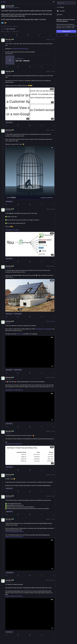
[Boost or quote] (17, 35)
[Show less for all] (54, 2)
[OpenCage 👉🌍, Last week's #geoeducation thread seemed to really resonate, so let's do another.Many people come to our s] (28, 21)
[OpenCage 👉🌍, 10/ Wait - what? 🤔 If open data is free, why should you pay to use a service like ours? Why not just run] (28, 483)
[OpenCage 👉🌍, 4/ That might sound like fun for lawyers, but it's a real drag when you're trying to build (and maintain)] (28, 167)
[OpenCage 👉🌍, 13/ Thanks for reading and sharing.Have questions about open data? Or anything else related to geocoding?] (28, 608)
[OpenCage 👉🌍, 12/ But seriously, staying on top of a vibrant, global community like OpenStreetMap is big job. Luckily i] (28, 548)
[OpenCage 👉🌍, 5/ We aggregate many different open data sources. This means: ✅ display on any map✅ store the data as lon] (28, 236)
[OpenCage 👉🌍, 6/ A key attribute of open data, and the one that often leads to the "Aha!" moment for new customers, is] (28, 292)
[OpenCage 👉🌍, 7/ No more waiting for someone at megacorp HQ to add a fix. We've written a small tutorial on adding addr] (28, 347)
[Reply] (6, 35)
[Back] (26, 2)
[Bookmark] (39, 35)
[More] (50, 35)
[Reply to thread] (7, 67)
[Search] (66, 3)
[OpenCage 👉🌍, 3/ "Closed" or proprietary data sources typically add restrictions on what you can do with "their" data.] (28, 99)
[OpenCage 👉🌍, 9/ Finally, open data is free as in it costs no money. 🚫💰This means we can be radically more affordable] (28, 451)
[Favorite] (28, 35)
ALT (28, 119)
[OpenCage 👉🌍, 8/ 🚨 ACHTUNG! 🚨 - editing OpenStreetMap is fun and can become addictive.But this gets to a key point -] (28, 402)
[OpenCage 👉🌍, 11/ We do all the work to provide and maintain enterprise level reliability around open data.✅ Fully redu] (28, 505)
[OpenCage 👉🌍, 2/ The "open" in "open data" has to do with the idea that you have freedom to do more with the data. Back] (28, 53)
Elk (17, 26)
